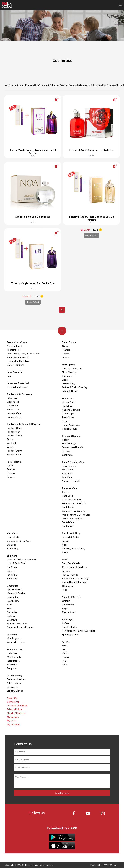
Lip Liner (11, 616)
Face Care (12, 575)
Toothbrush (68, 507)
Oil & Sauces (68, 586)
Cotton (66, 492)
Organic (66, 601)
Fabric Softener (70, 391)
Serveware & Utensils (73, 447)
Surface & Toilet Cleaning (74, 387)
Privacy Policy (14, 709)
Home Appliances (71, 425)
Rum (64, 661)
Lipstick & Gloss (15, 589)
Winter (10, 447)
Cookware (67, 455)
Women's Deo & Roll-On (74, 503)
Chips (65, 552)
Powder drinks (69, 627)
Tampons (12, 668)
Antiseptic (67, 376)
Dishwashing (68, 384)
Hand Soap (68, 496)
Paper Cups (68, 414)
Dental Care (68, 522)
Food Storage (69, 443)
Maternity (12, 665)
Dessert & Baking (71, 537)
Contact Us (13, 702)
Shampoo (12, 545)
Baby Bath (67, 473)
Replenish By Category (19, 394)
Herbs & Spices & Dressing (75, 578)
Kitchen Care (68, 402)
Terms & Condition (17, 705)
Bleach (65, 380)
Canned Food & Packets (74, 582)
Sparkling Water (70, 635)
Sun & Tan (12, 567)
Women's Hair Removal (74, 511)
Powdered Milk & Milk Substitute (79, 631)
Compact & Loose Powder (54, 85)
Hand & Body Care (16, 563)
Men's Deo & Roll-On (73, 519)
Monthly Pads (14, 657)
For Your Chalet (15, 436)
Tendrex (11, 469)
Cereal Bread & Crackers (74, 567)
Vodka (65, 653)
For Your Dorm (14, 451)
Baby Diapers (69, 466)
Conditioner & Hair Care (19, 541)
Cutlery (66, 440)
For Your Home (14, 454)
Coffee (65, 623)
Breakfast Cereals (71, 563)
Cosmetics (13, 586)
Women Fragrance (16, 642)
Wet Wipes (68, 470)
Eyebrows (12, 620)
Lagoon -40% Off (15, 365)
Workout (11, 443)
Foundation (32, 85)
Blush (119, 85)
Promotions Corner (17, 342)
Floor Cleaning (69, 372)
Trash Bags (68, 406)
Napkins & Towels (71, 410)
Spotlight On (13, 350)
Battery (66, 421)
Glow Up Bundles (15, 346)
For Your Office (14, 428)
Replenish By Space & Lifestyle (24, 424)
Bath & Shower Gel (71, 500)
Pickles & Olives (70, 575)
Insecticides (68, 417)
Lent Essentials (15, 372)
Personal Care (14, 413)
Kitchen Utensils (71, 436)
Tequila (66, 657)
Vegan (65, 608)
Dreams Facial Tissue (17, 387)
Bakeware (67, 451)
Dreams (11, 473)
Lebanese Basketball (18, 383)
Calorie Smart (69, 612)
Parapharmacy (15, 676)
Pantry (10, 376)
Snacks (65, 541)
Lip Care (11, 571)
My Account (13, 724)
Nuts (64, 545)
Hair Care (12, 533)
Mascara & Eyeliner (91, 85)
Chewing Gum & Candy (74, 548)
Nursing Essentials (71, 481)
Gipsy (10, 466)
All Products (12, 85)
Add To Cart (91, 235)
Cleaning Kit (13, 402)
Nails (22, 85)
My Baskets (13, 717)
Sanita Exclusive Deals (18, 357)
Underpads (12, 687)
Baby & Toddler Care (73, 462)
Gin (64, 649)
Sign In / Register (16, 713)
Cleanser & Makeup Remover (22, 560)
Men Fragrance (14, 638)
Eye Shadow (109, 85)
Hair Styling (13, 548)
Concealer (74, 85)
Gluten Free (68, 605)
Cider (65, 665)
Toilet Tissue (69, 342)
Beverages (68, 619)
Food (65, 560)
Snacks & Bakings (71, 533)
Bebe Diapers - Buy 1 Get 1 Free (23, 354)
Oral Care (67, 477)
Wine (65, 646)
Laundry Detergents (72, 368)
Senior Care (13, 409)
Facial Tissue (14, 462)
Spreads (66, 571)
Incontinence (13, 661)
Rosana (11, 477)
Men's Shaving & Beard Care (76, 515)
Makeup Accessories (17, 624)
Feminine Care (14, 417)
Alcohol (66, 642)
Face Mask (12, 578)
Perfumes (12, 635)
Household (12, 406)
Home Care (68, 398)
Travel (10, 439)
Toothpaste (68, 526)
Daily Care (12, 653)
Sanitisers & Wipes (16, 679)
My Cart (11, 721)
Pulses (65, 590)
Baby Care (12, 398)
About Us (12, 698)
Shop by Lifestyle (71, 597)
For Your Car (13, 432)
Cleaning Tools (69, 429)
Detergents (68, 365)
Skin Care (12, 556)
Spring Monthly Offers (18, 361)
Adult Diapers (14, 683)
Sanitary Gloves (15, 691)
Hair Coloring (14, 537)
